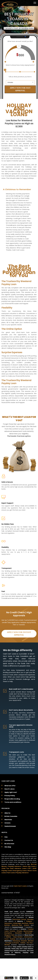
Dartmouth (28, 937)
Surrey (24, 919)
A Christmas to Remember (17, 189)
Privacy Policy (10, 796)
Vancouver (17, 919)
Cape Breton (18, 937)
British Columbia (11, 816)
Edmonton (8, 923)
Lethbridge (17, 923)
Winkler (7, 945)
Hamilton (18, 933)
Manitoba (8, 820)
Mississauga (28, 931)
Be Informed (9, 844)
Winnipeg (16, 941)
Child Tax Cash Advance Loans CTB (16, 868)
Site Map (8, 847)
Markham (28, 933)
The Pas (30, 943)
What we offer (10, 786)
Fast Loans (11, 873)
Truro (6, 939)
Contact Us (9, 840)
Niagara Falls (9, 935)
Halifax (8, 937)
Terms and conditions (13, 802)
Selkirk (23, 943)
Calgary (29, 921)
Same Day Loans (29, 866)
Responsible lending (12, 799)
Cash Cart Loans (20, 886)
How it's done (10, 789)
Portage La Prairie (12, 943)
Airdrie (26, 925)
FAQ (6, 837)
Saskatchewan (10, 826)
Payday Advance (15, 866)
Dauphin (24, 941)
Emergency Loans (20, 871)
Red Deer (25, 923)
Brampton (8, 933)
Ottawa (19, 931)
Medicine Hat (17, 925)
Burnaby (30, 919)
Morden (31, 941)
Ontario (7, 823)
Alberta (7, 813)
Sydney (13, 939)
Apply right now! (11, 792)
